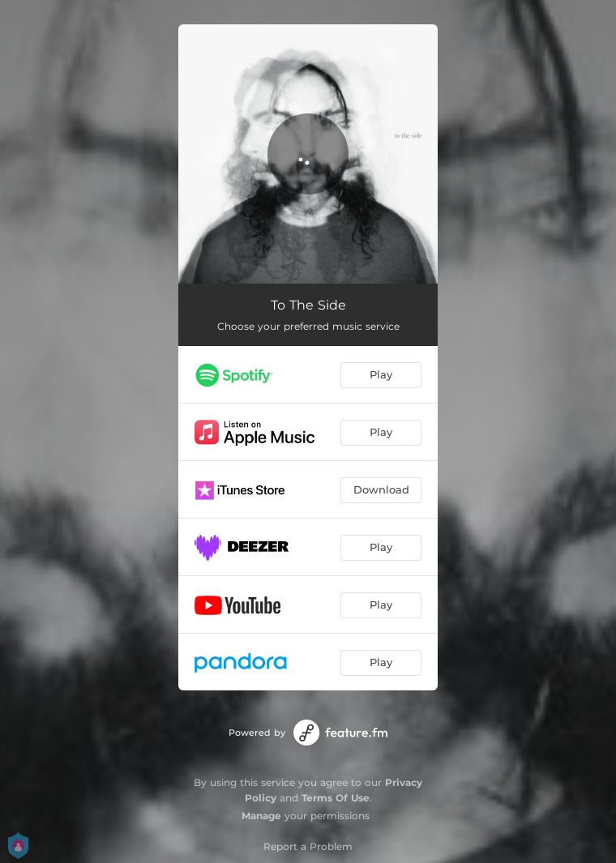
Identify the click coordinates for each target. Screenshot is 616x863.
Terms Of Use (336, 798)
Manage (261, 816)
